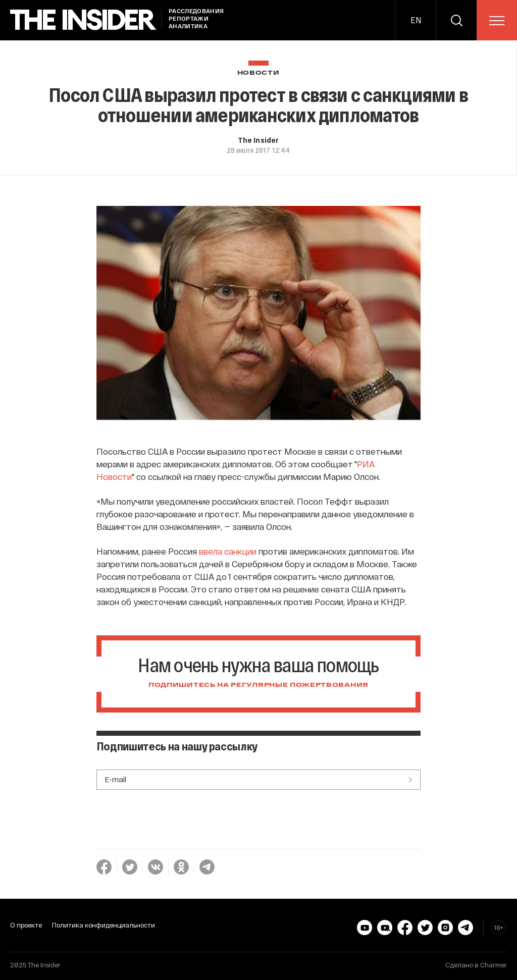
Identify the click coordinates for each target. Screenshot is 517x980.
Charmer (494, 965)
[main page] (83, 20)
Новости (258, 73)
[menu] (497, 21)
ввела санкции (228, 551)
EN (416, 20)
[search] (456, 20)
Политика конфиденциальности (104, 925)
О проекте (26, 925)
